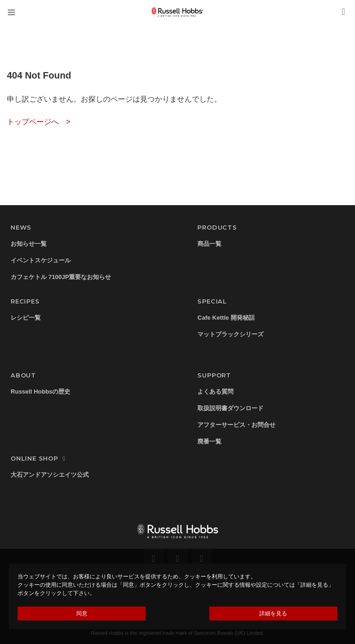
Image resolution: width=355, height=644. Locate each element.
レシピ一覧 (26, 318)
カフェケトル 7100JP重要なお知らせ (61, 277)
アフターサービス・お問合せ (236, 425)
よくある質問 (215, 392)
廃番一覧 (209, 441)
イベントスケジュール (41, 260)
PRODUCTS (217, 227)
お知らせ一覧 (29, 244)
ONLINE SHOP (39, 458)
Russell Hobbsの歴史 (40, 392)
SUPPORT (214, 375)
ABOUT (23, 375)
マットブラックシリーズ (230, 334)
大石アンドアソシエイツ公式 (50, 475)
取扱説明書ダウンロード (230, 408)
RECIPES (25, 301)
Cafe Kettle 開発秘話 (226, 318)
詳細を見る (273, 614)
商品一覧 (209, 244)
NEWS (21, 227)
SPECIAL (212, 301)
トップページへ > (39, 122)
